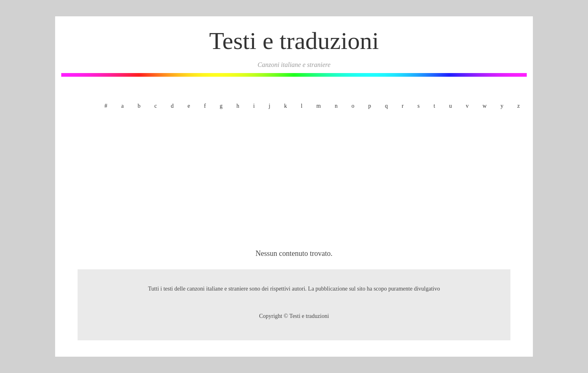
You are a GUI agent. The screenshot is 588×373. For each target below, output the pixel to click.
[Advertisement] (294, 181)
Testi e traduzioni (294, 41)
